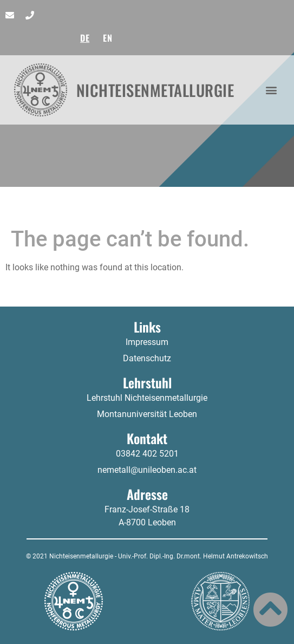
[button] (271, 90)
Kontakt (147, 438)
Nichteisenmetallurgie (155, 90)
